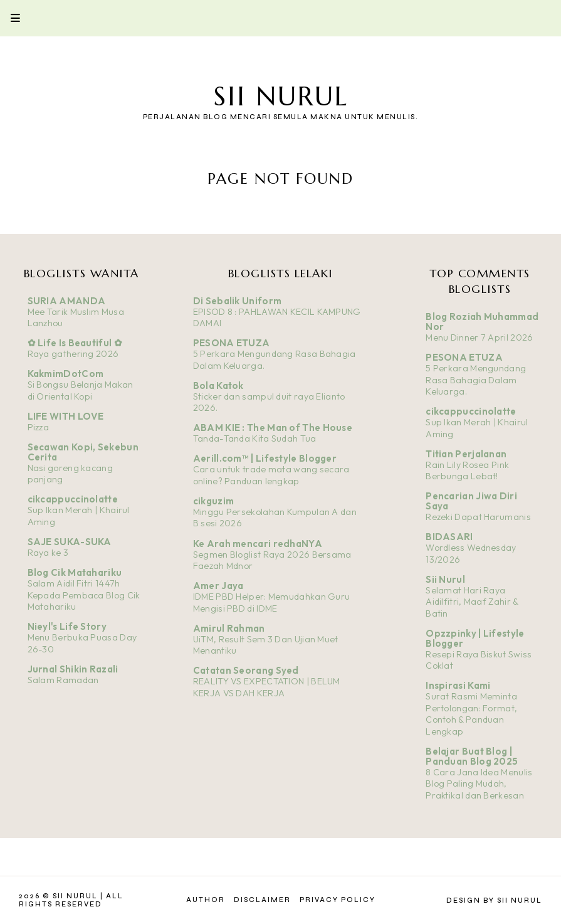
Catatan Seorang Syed (246, 670)
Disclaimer (262, 900)
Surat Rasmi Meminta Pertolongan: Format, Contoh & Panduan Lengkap (471, 714)
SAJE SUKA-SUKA (70, 542)
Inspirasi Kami (458, 685)
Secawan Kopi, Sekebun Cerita (83, 452)
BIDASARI (449, 537)
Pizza (39, 427)
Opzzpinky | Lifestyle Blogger (475, 638)
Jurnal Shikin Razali (73, 669)
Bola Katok (218, 385)
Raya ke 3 (48, 553)
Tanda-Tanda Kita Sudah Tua (255, 438)
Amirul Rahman (229, 628)
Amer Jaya (218, 586)
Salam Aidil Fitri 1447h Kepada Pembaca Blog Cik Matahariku (84, 595)
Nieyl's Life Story (67, 626)
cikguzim (213, 501)
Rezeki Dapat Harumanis (478, 517)
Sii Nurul (281, 96)
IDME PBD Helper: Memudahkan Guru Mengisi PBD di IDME (272, 603)
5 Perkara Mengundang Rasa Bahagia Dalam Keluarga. (476, 380)
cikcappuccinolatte (73, 499)
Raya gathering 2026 (73, 354)
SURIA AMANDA (67, 301)
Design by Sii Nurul (494, 900)
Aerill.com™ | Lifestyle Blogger (265, 458)
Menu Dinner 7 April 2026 (479, 337)
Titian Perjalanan (466, 454)
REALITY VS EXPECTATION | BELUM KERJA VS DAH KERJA (267, 687)
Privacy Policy (338, 900)
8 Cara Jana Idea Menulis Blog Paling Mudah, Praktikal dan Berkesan (479, 784)
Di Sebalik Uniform (237, 301)
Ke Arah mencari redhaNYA (258, 544)
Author (206, 900)
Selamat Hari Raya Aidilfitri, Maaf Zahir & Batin (472, 602)
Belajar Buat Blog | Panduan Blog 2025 (472, 756)
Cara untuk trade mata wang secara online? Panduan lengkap (271, 475)
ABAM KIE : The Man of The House (273, 427)
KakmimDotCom (66, 374)
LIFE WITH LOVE (66, 416)
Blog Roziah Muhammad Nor (482, 321)
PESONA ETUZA (232, 343)
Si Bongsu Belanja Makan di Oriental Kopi (81, 390)
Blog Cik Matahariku (75, 572)
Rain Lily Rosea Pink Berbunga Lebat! (467, 471)
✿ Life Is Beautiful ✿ (75, 343)
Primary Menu (10, 18)
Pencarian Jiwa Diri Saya (471, 501)
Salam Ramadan (63, 680)
